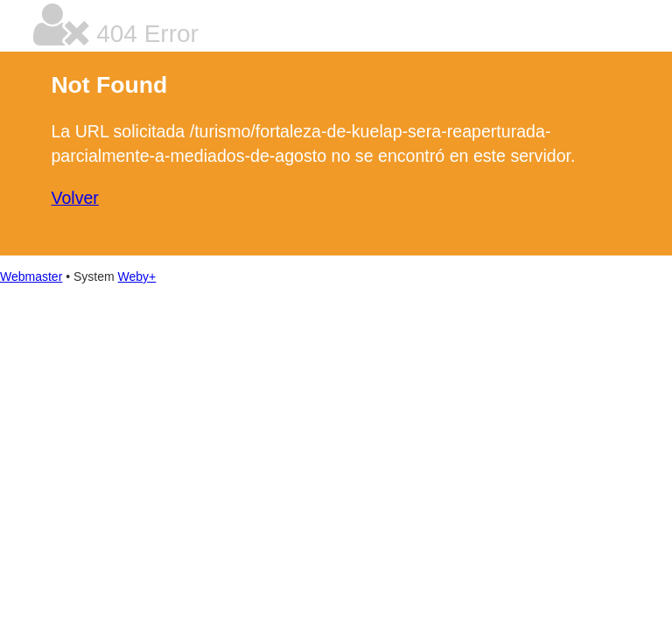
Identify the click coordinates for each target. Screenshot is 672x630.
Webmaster (31, 276)
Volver (74, 198)
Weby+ (137, 276)
